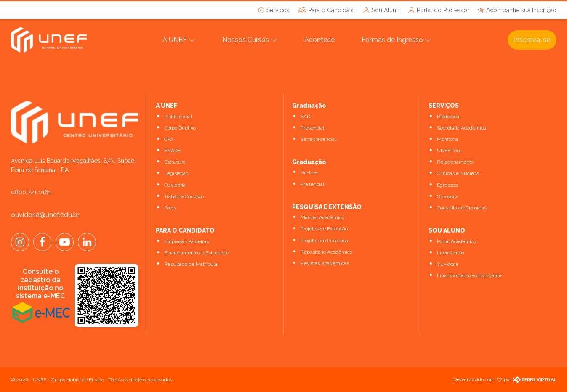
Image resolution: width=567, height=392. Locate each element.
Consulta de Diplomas (462, 208)
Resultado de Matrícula (191, 264)
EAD (305, 117)
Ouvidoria (175, 185)
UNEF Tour (449, 151)
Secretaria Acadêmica (462, 128)
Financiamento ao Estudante (197, 253)
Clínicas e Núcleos (458, 173)
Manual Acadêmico (322, 217)
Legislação (176, 173)
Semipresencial (318, 139)
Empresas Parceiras (186, 241)
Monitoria (447, 139)
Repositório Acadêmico (326, 252)
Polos (170, 208)
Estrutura (175, 162)
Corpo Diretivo (180, 128)
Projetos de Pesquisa (324, 241)
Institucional (178, 117)
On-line (309, 172)
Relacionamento (455, 162)
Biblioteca (448, 117)
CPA (169, 139)
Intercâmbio (450, 253)
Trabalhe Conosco (184, 196)
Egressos (447, 185)
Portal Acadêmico (457, 241)
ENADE (172, 151)
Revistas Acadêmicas (325, 263)
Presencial (312, 128)
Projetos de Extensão (324, 229)
